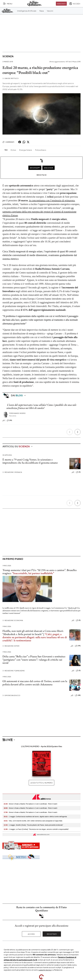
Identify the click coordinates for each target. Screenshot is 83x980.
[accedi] (75, 4)
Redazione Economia (13, 620)
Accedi (31, 934)
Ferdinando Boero (17, 413)
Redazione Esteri (11, 646)
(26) (9, 420)
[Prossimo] (78, 432)
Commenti (8, 142)
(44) (78, 695)
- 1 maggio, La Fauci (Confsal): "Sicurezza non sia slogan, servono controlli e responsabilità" (36, 829)
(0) (78, 472)
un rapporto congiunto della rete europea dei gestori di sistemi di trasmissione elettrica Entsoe (39, 212)
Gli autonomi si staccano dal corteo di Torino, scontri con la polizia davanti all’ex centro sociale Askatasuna (35, 683)
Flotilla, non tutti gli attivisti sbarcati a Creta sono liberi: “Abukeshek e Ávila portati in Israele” (33, 632)
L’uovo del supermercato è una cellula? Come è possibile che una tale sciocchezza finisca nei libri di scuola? (41, 406)
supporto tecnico (45, 970)
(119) (78, 646)
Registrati (52, 934)
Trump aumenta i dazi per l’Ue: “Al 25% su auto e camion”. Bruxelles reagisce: (40, 572)
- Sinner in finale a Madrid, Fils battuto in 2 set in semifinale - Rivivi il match (30, 804)
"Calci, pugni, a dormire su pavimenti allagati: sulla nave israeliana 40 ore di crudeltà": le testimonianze (35, 637)
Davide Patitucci (11, 78)
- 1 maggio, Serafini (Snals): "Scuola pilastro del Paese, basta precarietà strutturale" (33, 825)
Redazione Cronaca (12, 472)
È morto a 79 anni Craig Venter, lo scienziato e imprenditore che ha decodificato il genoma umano (30, 461)
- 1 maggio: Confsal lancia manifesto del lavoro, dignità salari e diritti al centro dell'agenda (35, 817)
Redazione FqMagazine (14, 671)
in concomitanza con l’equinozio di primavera (52, 200)
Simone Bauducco (11, 695)
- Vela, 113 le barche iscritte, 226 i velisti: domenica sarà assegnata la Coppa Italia (33, 821)
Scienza (8, 56)
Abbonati (61, 4)
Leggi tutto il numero (41, 783)
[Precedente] (70, 432)
